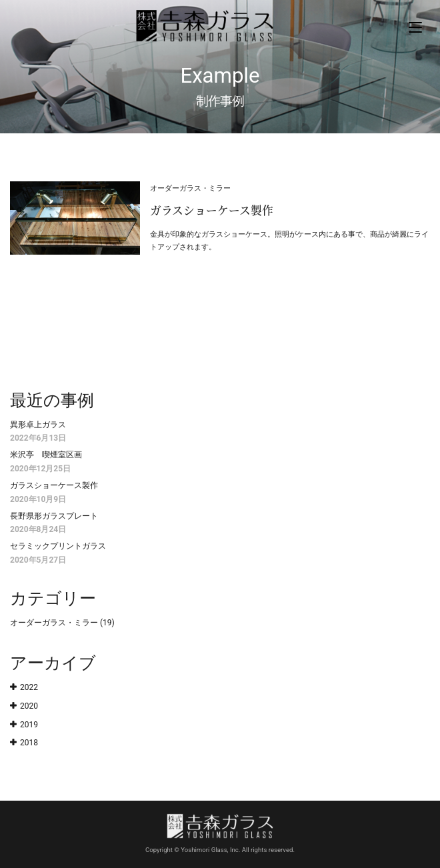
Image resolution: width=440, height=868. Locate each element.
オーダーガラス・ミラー (54, 623)
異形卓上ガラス (38, 425)
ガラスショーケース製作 (54, 485)
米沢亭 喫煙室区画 (46, 455)
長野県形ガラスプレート (54, 516)
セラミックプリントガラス (58, 546)
